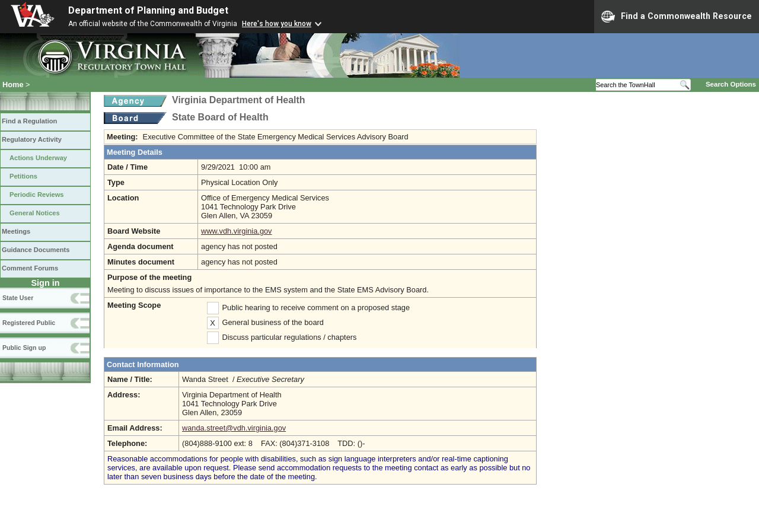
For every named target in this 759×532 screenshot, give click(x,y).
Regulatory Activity (32, 139)
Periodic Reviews (37, 195)
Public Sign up (24, 348)
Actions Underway (38, 158)
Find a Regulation (29, 121)
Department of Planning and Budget (148, 10)
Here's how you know (277, 24)
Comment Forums (30, 268)
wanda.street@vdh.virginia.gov (234, 428)
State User (18, 298)
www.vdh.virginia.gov (237, 231)
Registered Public (29, 323)
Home (13, 85)
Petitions (23, 176)
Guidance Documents (36, 250)
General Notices (35, 213)
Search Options (731, 84)
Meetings (16, 231)
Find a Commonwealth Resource (677, 17)
